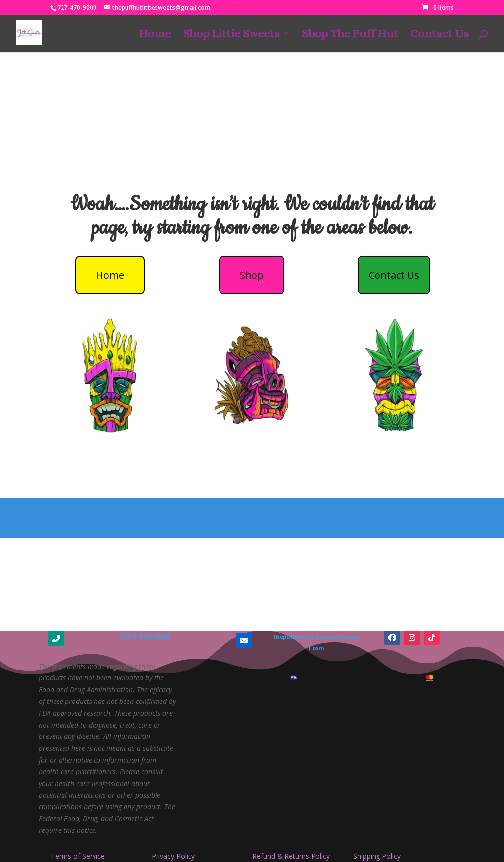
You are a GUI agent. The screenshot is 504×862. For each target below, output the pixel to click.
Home (155, 35)
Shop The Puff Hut (350, 35)
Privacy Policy (173, 856)
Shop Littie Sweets (231, 35)
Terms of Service (78, 856)
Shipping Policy (377, 856)
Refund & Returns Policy (291, 856)
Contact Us (440, 35)
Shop (252, 275)
